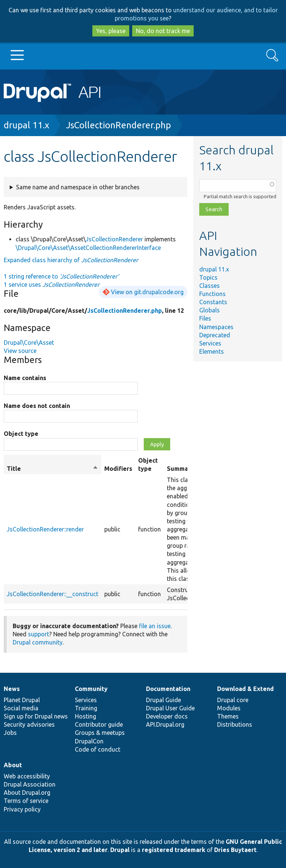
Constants (213, 302)
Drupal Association (30, 784)
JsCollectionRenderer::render (45, 529)
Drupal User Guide (170, 708)
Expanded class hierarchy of (71, 260)
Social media (21, 708)
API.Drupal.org (165, 724)
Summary (180, 469)
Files (205, 318)
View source (20, 351)
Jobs (10, 733)
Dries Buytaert (235, 850)
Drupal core (233, 700)
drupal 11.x (26, 125)
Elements (212, 351)
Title (53, 469)
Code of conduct (98, 749)
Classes (209, 286)
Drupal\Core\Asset (29, 343)
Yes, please (111, 31)
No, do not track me (163, 31)
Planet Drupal (22, 700)
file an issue (155, 626)
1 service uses (52, 284)
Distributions (235, 724)
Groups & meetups (100, 733)
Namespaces (216, 327)
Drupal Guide (163, 700)
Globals (209, 310)
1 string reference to (61, 276)
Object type (21, 434)
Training (86, 708)
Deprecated (215, 335)
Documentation (168, 689)
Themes (228, 716)
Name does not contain (37, 406)
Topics (208, 277)
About (13, 765)
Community (91, 689)
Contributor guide (99, 724)
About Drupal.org (27, 793)
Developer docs (167, 716)
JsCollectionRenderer (114, 239)
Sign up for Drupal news (36, 716)
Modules (229, 708)
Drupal (120, 850)
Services (210, 343)
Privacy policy (22, 809)
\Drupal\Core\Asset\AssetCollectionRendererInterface (88, 248)
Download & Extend (245, 689)
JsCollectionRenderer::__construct (53, 594)
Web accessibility (27, 776)
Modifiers (118, 469)
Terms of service (26, 801)
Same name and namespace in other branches (78, 187)
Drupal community (38, 642)
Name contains (25, 378)
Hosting (85, 716)
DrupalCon (89, 741)
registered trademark (174, 850)
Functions (212, 294)
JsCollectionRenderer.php (118, 125)
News (12, 689)
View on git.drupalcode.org (147, 292)
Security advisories (29, 724)
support (39, 634)
